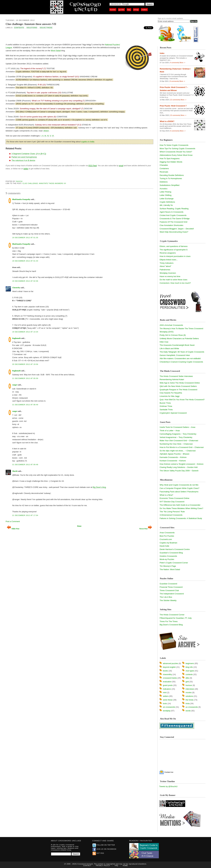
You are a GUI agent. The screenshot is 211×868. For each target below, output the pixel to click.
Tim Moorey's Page (168, 566)
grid (187, 682)
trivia (188, 703)
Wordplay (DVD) (167, 332)
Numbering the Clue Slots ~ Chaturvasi (176, 444)
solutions (32, 28)
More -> (182, 63)
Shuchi (19, 181)
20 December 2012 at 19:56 (25, 364)
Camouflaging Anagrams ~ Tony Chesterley (178, 434)
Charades (164, 165)
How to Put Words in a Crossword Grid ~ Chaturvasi (182, 447)
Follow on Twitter (104, 845)
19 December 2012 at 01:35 (25, 238)
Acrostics (164, 189)
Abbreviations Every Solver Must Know (176, 155)
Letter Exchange (167, 199)
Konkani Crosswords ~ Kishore (173, 461)
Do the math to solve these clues (174, 280)
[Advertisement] (40, 36)
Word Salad (56, 51)
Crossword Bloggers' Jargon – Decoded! (177, 229)
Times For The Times (169, 621)
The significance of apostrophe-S (174, 250)
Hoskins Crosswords (168, 556)
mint (165, 692)
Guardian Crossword (168, 584)
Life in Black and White (169, 348)
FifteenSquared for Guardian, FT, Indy (176, 618)
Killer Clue (164, 342)
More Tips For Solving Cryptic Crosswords (178, 149)
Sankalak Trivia (166, 410)
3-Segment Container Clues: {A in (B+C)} (29, 154)
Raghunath (16, 338)
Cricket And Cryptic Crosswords (173, 215)
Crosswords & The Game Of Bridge (175, 219)
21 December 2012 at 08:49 (25, 405)
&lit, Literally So (166, 205)
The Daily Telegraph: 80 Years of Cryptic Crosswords (182, 352)
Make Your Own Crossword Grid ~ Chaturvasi (179, 441)
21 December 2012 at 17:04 (25, 515)
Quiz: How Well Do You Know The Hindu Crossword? (182, 400)
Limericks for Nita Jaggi (170, 396)
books (166, 671)
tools (165, 703)
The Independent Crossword (172, 594)
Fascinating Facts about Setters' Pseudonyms (179, 492)
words (188, 711)
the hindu (190, 700)
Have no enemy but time (170, 276)
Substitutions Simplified (170, 185)
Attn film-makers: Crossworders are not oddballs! (180, 358)
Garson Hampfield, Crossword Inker (175, 355)
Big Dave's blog (99, 487)
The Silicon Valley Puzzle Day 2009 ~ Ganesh (179, 471)
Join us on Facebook (104, 849)
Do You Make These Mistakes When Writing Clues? (181, 508)
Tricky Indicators (167, 263)
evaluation (167, 682)
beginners (190, 663)
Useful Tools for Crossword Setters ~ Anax (178, 427)
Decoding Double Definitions (172, 175)
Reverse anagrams (168, 253)
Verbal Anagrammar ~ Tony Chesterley (176, 437)
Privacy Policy (103, 866)
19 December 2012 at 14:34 (25, 332)
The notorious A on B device (23, 160)
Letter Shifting (166, 195)
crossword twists (170, 678)
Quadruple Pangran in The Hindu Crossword (178, 390)
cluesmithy (167, 674)
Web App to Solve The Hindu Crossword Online (180, 383)
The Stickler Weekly (168, 600)
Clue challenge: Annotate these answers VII (31, 24)
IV (48, 136)
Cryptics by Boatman (169, 543)
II (43, 136)
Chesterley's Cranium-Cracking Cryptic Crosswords (181, 362)
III (45, 136)
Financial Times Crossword (171, 587)
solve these (46, 28)
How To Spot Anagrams (170, 158)
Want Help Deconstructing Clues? (174, 232)
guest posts (168, 685)
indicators (167, 689)
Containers (164, 168)
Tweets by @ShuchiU (168, 786)
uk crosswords (169, 707)
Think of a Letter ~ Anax (170, 431)
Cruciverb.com (166, 539)
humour (189, 685)
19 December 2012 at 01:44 (25, 261)
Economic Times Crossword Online (175, 498)
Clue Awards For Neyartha (171, 393)
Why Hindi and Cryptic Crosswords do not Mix (179, 485)
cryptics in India (88, 142)
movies (189, 692)
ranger (15, 385)
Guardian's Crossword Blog (171, 553)
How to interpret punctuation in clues (175, 256)
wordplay (167, 711)
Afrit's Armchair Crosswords (171, 325)
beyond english (169, 667)
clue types (190, 671)
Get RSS (98, 853)
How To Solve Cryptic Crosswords (174, 145)
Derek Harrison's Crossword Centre (175, 549)
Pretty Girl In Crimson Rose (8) (173, 335)
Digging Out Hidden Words (171, 162)
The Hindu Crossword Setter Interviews (176, 376)
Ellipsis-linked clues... (169, 260)
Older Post (13, 529)
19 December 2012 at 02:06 (25, 281)
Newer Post (146, 529)
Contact (87, 866)
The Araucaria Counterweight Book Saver (177, 345)
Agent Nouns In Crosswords (172, 212)
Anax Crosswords (167, 533)
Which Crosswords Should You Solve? (176, 152)
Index (144, 10)
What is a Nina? (166, 495)
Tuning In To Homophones (171, 178)
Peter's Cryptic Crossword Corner (174, 563)
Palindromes (165, 270)
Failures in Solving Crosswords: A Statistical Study (181, 518)
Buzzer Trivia (165, 403)
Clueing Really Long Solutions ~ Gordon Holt (179, 467)
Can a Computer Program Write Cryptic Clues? (180, 488)
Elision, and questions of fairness (174, 246)
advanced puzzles (171, 663)
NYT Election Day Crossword (172, 502)
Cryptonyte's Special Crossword (173, 413)
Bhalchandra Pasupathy (21, 199)
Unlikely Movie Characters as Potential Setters (179, 338)
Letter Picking (166, 192)
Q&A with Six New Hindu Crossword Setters (178, 386)
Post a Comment (13, 521)
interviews (190, 689)
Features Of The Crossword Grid (173, 222)
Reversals (164, 172)
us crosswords (192, 707)
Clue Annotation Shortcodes (172, 225)
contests (19, 28)
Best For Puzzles (167, 536)
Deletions (164, 182)
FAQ (129, 10)
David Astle (164, 546)
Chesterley (16, 288)
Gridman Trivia (166, 406)
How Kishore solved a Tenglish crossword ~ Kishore (182, 464)
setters (166, 696)
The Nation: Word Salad (170, 569)
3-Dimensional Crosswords (171, 515)
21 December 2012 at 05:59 (25, 378)
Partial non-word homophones (24, 157)
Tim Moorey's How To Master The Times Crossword (181, 329)
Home (113, 10)
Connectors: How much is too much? (175, 283)
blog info (189, 667)
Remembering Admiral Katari (172, 379)
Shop (136, 10)
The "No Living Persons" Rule (172, 512)
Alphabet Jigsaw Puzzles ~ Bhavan (175, 454)
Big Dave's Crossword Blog (171, 625)
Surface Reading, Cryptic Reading (174, 209)
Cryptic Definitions (167, 202)
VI (53, 136)
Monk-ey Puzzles (167, 559)
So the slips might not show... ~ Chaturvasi (178, 451)
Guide (121, 10)
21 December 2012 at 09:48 (25, 465)
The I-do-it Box (166, 597)
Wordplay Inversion (168, 273)
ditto (187, 678)
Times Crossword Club (169, 590)
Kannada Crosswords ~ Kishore (173, 457)
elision (46, 131)
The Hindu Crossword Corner (172, 615)
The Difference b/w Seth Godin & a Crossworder (180, 505)
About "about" (166, 266)
